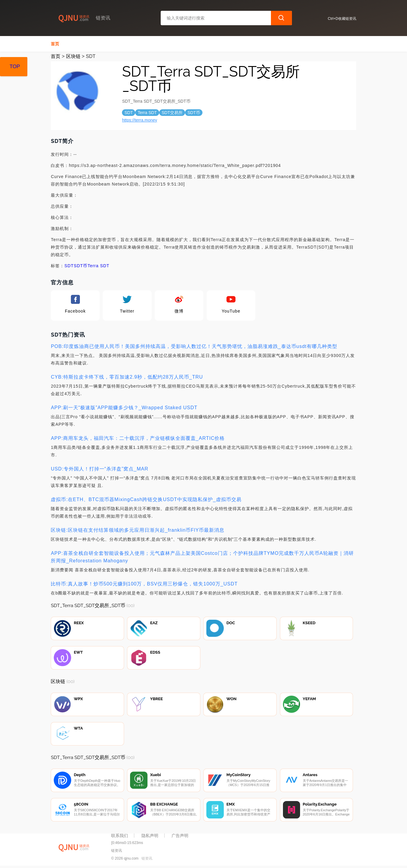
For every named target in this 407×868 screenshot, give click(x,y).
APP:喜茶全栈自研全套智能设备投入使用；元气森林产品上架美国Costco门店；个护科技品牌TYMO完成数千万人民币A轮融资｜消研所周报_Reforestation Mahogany (202, 557)
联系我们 (120, 836)
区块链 (73, 56)
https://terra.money (140, 120)
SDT (69, 266)
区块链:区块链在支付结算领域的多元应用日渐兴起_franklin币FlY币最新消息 (138, 530)
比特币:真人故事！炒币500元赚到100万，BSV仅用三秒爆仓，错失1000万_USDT (144, 584)
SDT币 (80, 266)
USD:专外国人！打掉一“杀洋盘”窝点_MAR (99, 469)
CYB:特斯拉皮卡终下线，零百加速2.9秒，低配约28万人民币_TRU (127, 377)
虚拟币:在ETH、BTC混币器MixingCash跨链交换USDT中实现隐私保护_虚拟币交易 (146, 499)
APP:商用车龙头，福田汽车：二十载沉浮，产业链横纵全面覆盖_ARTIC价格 (138, 438)
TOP (15, 67)
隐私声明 (150, 836)
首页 (55, 44)
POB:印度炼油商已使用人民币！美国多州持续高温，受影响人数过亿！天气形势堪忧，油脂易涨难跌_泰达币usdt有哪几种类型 (194, 346)
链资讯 (147, 858)
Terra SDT (98, 266)
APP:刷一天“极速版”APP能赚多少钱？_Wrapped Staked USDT (124, 408)
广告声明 (180, 836)
